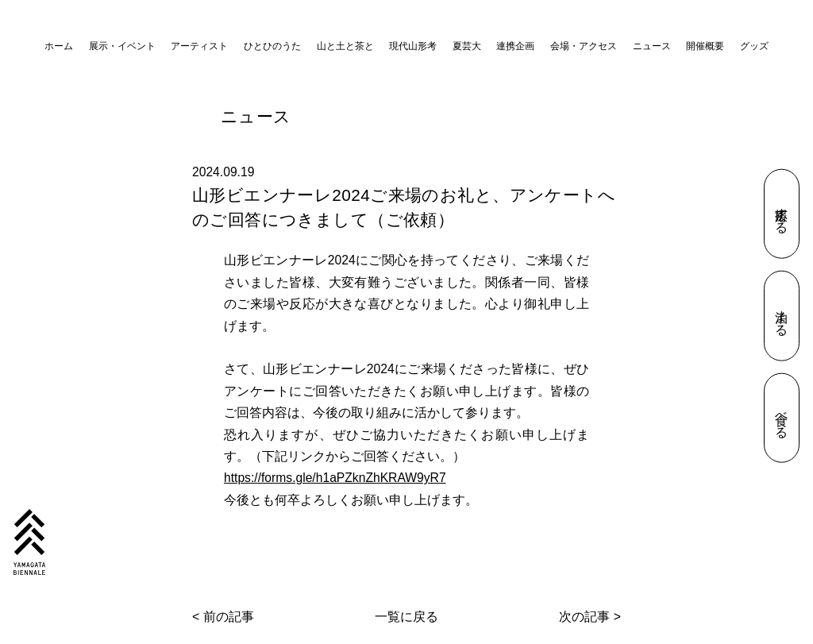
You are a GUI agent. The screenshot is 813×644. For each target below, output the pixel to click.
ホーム (59, 46)
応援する (782, 214)
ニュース (652, 46)
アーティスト (199, 46)
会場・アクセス (584, 46)
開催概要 (705, 46)
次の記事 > (590, 617)
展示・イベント (122, 46)
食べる (782, 418)
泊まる (782, 316)
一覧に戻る (406, 617)
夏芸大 (467, 46)
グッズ (754, 46)
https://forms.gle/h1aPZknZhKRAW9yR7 (335, 478)
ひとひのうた (272, 46)
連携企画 (515, 46)
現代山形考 (413, 46)
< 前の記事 (223, 617)
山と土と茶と (345, 46)
